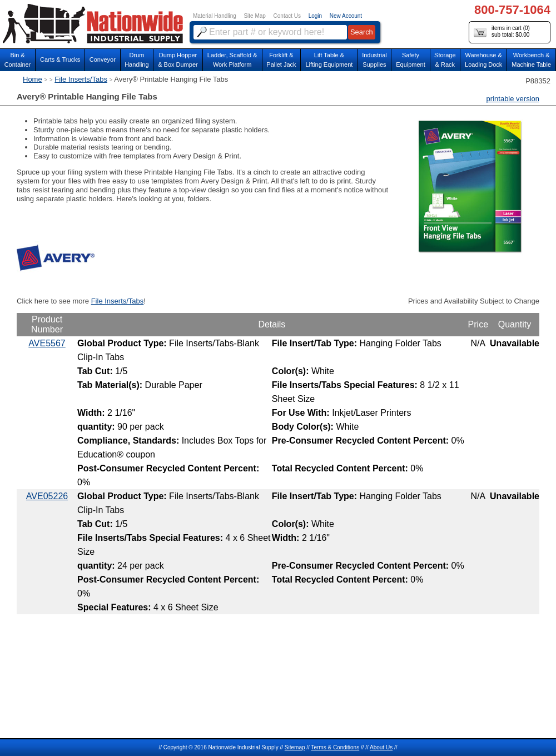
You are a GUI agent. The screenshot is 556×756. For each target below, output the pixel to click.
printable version (513, 99)
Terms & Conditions (335, 747)
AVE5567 (47, 343)
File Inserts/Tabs (81, 79)
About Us (381, 747)
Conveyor (103, 59)
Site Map (254, 16)
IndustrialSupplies (374, 60)
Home (33, 79)
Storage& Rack (445, 60)
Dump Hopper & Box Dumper (178, 60)
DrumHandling (136, 60)
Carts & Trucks (60, 59)
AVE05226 (47, 496)
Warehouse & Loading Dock (483, 60)
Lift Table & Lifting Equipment (329, 60)
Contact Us (287, 16)
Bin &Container (18, 60)
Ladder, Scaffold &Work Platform (232, 60)
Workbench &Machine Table (531, 60)
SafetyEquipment (411, 60)
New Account (346, 16)
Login (315, 16)
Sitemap (295, 747)
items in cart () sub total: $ (502, 32)
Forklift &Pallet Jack (281, 60)
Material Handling (215, 16)
